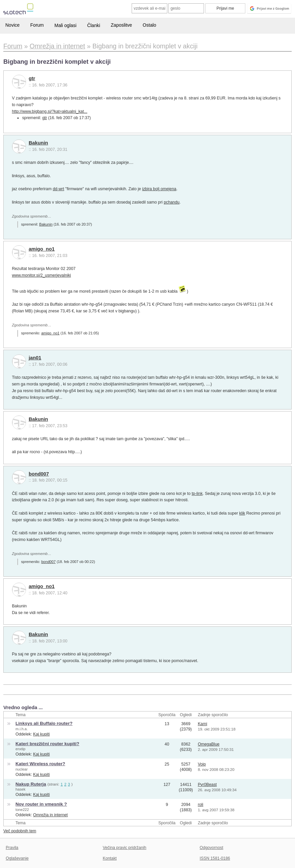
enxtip (21, 749)
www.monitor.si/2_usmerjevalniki (41, 275)
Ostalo (149, 25)
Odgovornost (211, 848)
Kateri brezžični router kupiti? (47, 744)
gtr (32, 78)
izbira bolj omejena (159, 189)
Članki (93, 25)
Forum (37, 25)
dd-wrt (58, 189)
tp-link (197, 494)
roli (200, 805)
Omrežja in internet (50, 815)
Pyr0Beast (207, 785)
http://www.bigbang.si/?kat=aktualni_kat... (50, 111)
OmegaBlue (208, 744)
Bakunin (38, 143)
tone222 (22, 810)
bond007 (39, 474)
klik (242, 513)
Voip (202, 764)
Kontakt (110, 858)
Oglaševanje (17, 858)
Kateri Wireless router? (40, 764)
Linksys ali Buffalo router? (44, 723)
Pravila (12, 848)
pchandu (171, 202)
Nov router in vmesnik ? (41, 804)
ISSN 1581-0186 (215, 858)
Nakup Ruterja (31, 784)
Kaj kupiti (41, 734)
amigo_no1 (42, 249)
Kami (202, 724)
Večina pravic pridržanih (124, 848)
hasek (21, 789)
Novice (12, 25)
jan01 (35, 358)
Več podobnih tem (20, 831)
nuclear (22, 769)
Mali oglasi (65, 25)
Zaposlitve (121, 25)
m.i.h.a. (22, 729)
